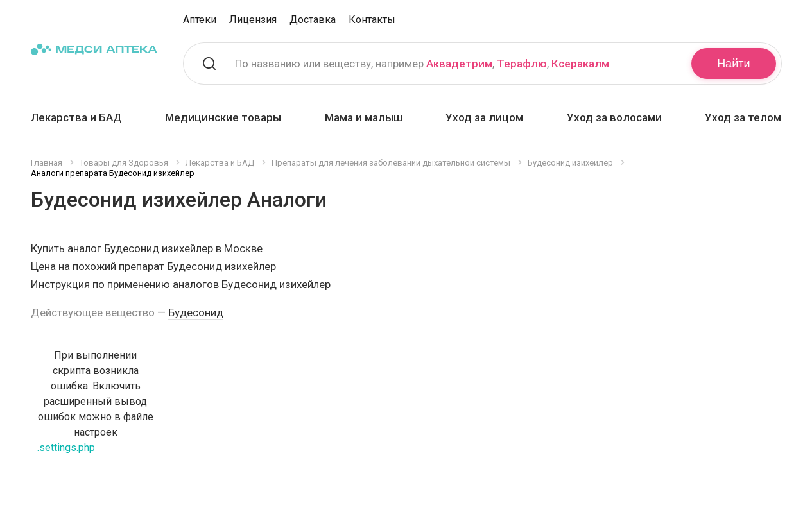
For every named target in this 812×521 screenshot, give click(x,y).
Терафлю (522, 64)
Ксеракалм (580, 64)
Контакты (372, 20)
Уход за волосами (614, 117)
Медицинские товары (223, 117)
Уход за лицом (484, 117)
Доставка (313, 20)
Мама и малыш (364, 117)
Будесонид (196, 312)
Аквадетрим (459, 64)
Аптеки (200, 20)
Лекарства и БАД (76, 117)
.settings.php (66, 448)
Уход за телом (743, 117)
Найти (733, 64)
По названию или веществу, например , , (422, 64)
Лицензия (253, 20)
